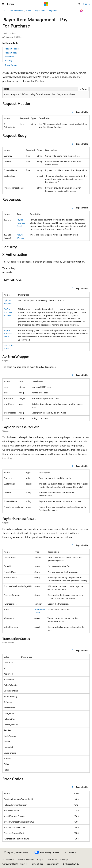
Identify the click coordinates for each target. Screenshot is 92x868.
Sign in (87, 4)
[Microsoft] (46, 4)
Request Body (11, 53)
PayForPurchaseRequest (8, 312)
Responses (9, 57)
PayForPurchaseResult (21, 223)
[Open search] (79, 4)
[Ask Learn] (82, 11)
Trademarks (52, 864)
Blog (39, 859)
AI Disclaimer (8, 859)
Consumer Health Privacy (14, 864)
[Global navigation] (3, 4)
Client (29, 10)
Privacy (64, 859)
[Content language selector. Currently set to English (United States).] (16, 853)
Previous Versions (26, 859)
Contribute (52, 859)
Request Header (12, 49)
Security (8, 60)
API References (17, 10)
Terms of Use (37, 864)
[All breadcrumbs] (5, 11)
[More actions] (87, 11)
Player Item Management (46, 10)
